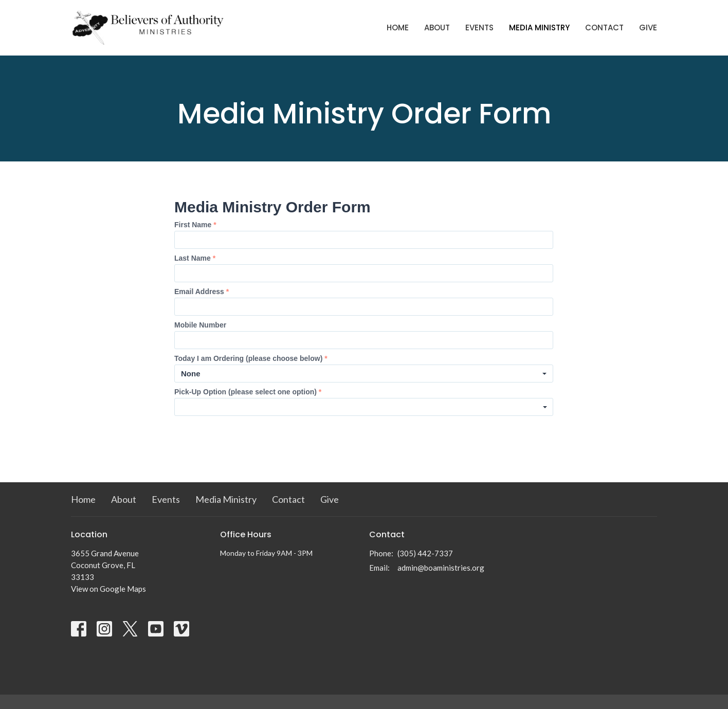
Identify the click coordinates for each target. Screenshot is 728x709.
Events (479, 28)
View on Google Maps (108, 589)
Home (398, 28)
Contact (604, 28)
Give (648, 28)
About (437, 28)
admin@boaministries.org (441, 568)
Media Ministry (539, 28)
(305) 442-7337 (425, 553)
